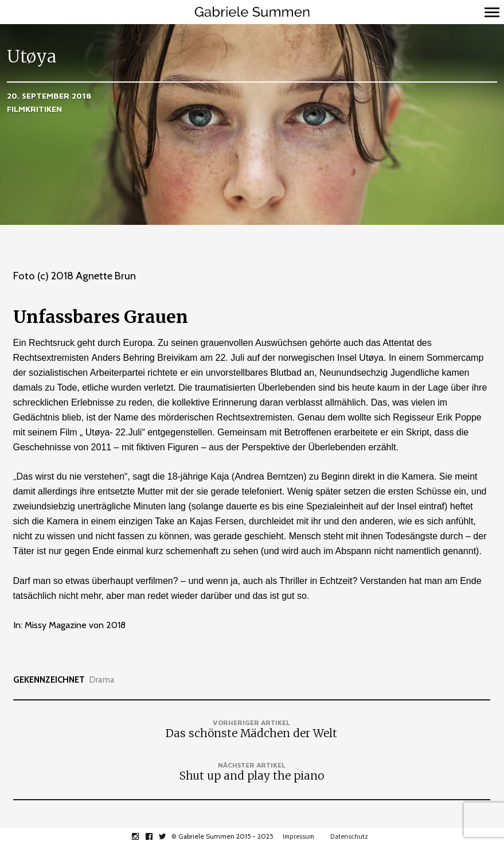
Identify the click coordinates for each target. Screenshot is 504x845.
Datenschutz (349, 836)
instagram (141, 836)
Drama (102, 680)
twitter (169, 836)
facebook (155, 836)
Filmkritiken (34, 109)
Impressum (298, 836)
